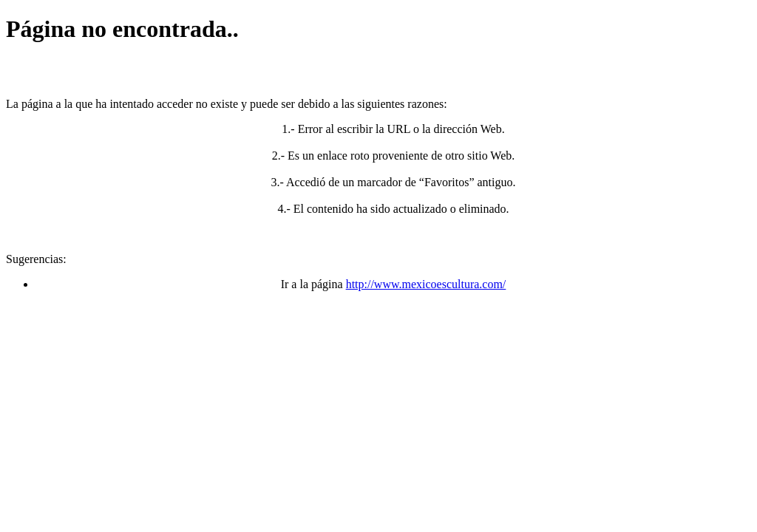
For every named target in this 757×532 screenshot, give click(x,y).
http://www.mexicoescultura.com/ (426, 284)
